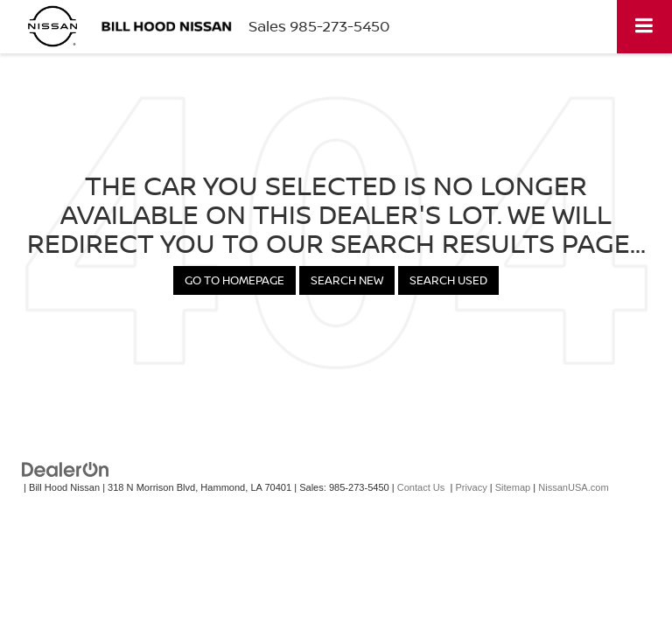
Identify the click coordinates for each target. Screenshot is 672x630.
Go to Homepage (234, 280)
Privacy (471, 487)
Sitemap (513, 487)
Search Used (448, 280)
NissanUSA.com (573, 487)
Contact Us (421, 487)
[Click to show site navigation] (644, 27)
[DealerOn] (66, 469)
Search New (347, 280)
